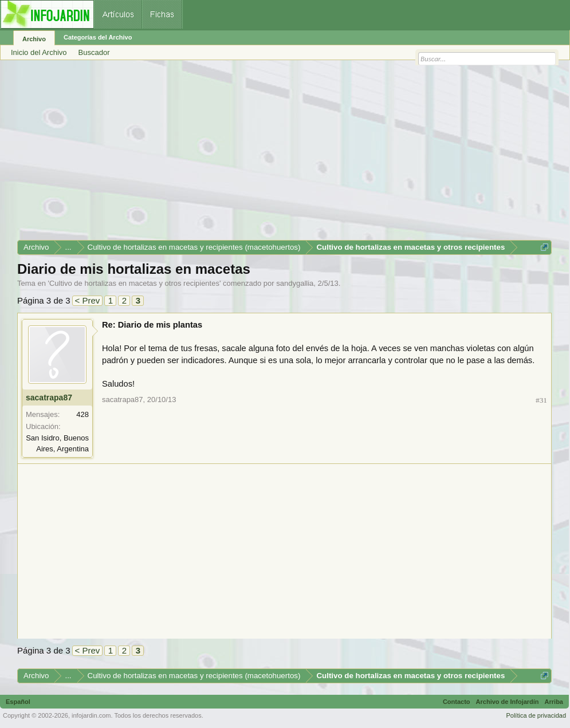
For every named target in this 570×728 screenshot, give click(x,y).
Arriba (554, 702)
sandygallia (295, 283)
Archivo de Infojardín (508, 702)
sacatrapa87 (49, 398)
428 (82, 414)
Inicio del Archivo (39, 52)
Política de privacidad (536, 715)
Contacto (457, 702)
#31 (541, 400)
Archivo (34, 39)
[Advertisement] (284, 154)
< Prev (88, 300)
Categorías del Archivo (98, 37)
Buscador (94, 52)
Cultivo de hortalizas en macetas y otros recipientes (134, 283)
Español (18, 702)
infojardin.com (91, 715)
